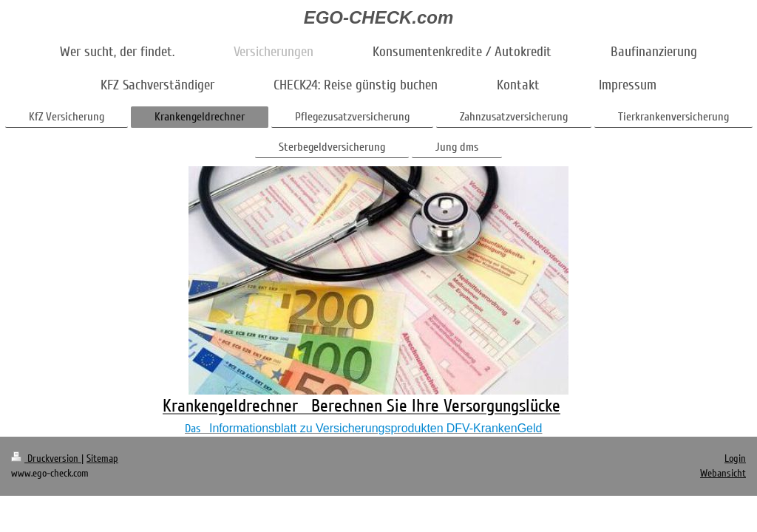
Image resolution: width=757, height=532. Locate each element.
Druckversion (46, 458)
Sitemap (102, 458)
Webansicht (723, 473)
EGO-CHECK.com (379, 17)
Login (735, 458)
